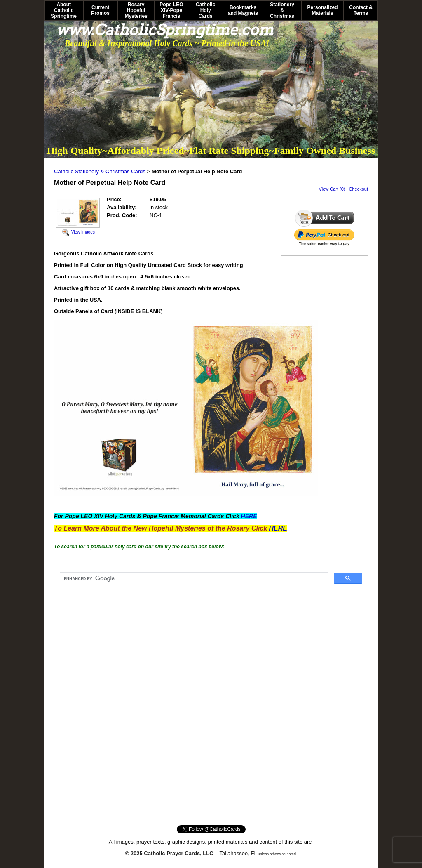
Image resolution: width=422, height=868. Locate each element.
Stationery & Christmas (282, 10)
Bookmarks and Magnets (243, 10)
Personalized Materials (323, 10)
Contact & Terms (361, 10)
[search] (193, 578)
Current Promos (100, 10)
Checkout (359, 189)
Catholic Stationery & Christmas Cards (100, 171)
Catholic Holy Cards (205, 10)
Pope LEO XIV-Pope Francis (171, 10)
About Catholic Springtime (64, 10)
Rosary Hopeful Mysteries (136, 10)
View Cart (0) (332, 189)
